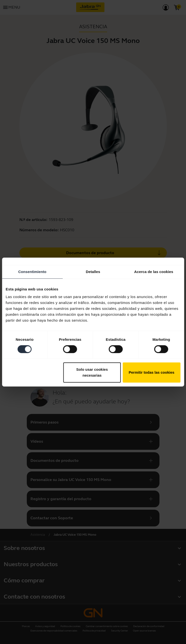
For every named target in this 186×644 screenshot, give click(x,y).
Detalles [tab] (93, 272)
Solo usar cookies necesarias (92, 372)
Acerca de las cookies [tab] (154, 272)
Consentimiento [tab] (32, 272)
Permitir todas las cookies (152, 372)
